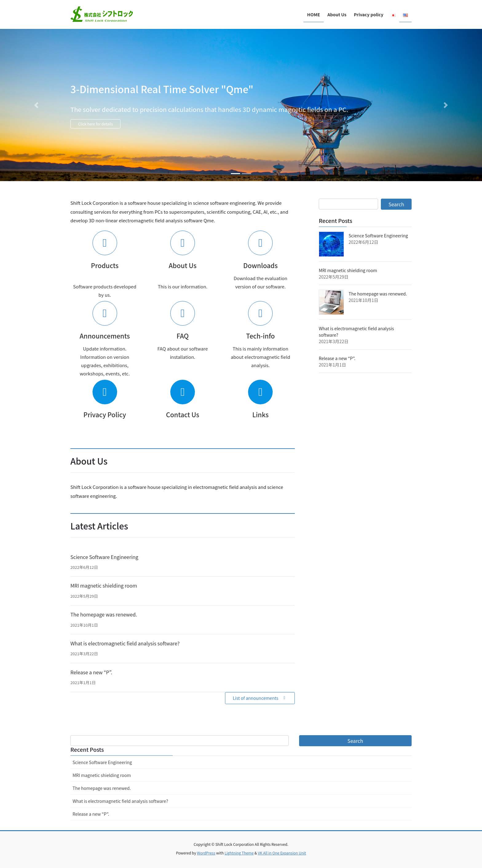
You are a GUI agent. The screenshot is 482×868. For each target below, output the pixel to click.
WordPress (206, 853)
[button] (36, 105)
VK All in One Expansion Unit (282, 853)
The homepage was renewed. (104, 614)
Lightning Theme (239, 853)
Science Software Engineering (104, 557)
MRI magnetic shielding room (104, 585)
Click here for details (113, 125)
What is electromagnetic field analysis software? (125, 643)
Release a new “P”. (91, 672)
